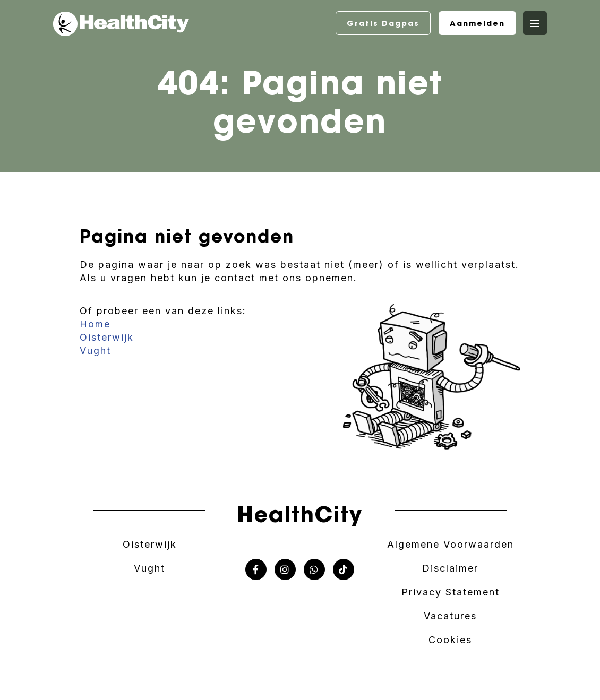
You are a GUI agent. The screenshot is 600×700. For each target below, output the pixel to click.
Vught (95, 351)
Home (95, 324)
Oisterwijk (107, 337)
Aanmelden (477, 23)
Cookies (450, 640)
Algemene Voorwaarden (451, 544)
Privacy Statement (451, 592)
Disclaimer (450, 568)
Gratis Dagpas (383, 23)
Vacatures (450, 616)
